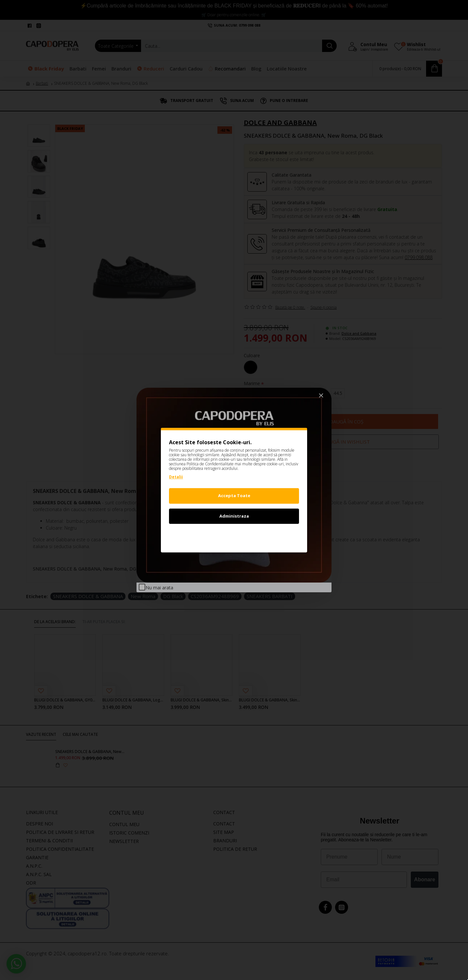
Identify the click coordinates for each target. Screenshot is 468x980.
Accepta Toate (234, 496)
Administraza (234, 516)
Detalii (176, 477)
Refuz (234, 536)
